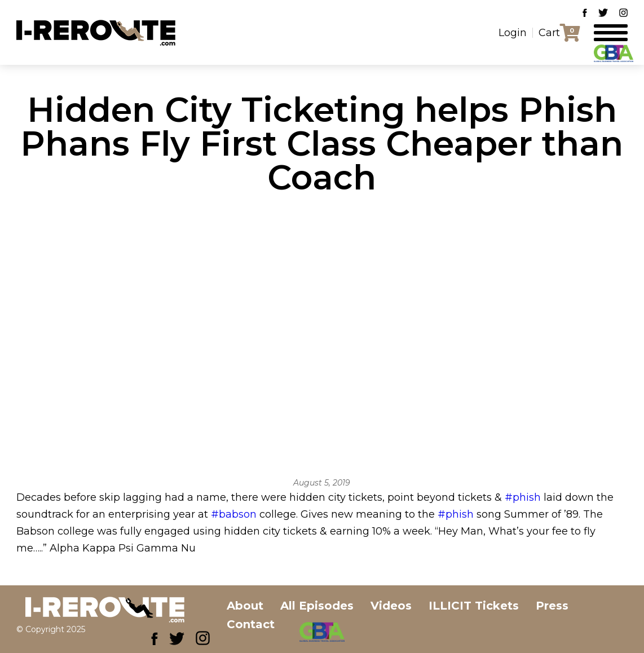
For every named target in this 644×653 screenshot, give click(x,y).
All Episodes (317, 606)
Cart (549, 33)
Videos (391, 606)
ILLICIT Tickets (474, 606)
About (245, 606)
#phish (523, 497)
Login (513, 33)
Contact (251, 624)
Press (552, 606)
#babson (234, 514)
